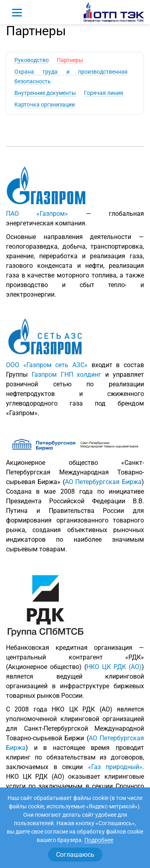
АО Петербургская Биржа (103, 482)
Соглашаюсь (75, 855)
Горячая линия (104, 93)
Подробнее (99, 840)
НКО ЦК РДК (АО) (114, 667)
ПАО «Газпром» (37, 214)
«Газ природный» (115, 767)
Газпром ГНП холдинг (67, 375)
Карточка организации (45, 104)
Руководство (32, 60)
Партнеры (70, 60)
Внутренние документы (45, 93)
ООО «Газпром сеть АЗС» (47, 365)
